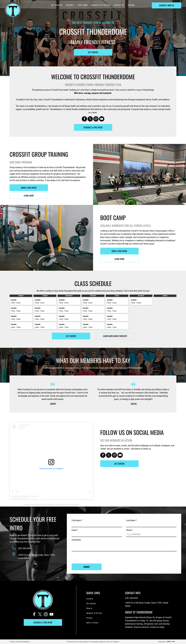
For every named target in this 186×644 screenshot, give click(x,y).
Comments (76, 540)
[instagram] (96, 119)
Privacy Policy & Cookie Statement (78, 642)
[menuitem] (57, 5)
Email (75, 530)
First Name (77, 520)
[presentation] (90, 556)
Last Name (131, 520)
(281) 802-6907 (25, 548)
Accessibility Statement (98, 642)
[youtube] (102, 119)
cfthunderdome (49, 505)
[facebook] (84, 119)
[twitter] (90, 119)
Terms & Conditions (113, 642)
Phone (130, 530)
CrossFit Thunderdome (32, 505)
